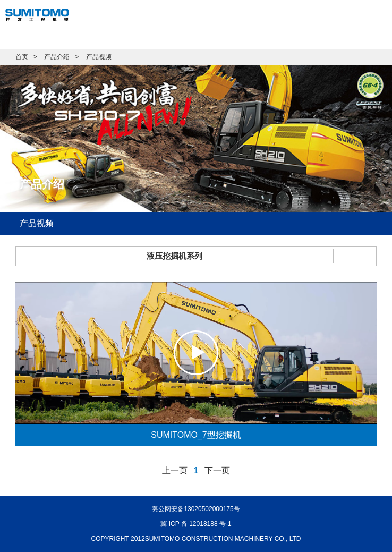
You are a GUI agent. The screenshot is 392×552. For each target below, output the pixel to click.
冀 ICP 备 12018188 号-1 (196, 524)
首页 (22, 57)
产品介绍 (57, 57)
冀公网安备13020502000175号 (196, 509)
